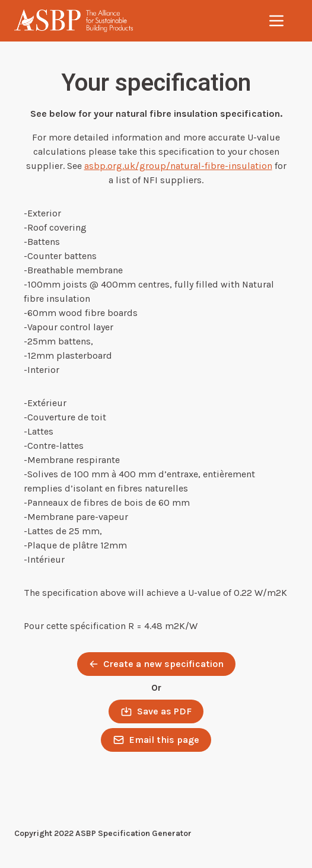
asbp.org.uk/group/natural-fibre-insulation (178, 166)
